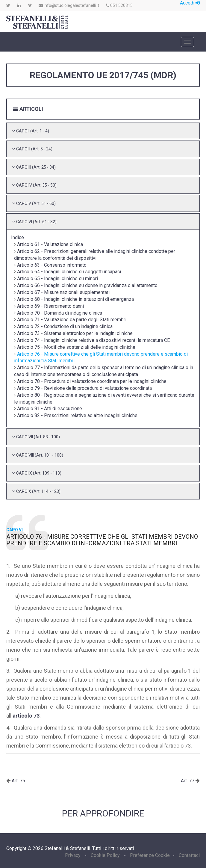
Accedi (190, 3)
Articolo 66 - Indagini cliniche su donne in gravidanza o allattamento (87, 285)
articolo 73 (26, 716)
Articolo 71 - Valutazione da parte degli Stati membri (72, 320)
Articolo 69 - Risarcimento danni (50, 306)
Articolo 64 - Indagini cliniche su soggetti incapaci (69, 272)
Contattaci (189, 855)
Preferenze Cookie (150, 855)
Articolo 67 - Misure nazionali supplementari (63, 292)
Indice (18, 237)
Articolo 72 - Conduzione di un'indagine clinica (65, 326)
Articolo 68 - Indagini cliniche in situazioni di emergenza (75, 299)
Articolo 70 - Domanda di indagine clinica (60, 313)
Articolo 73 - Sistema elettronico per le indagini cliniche (75, 333)
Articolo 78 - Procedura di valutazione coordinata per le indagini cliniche (92, 381)
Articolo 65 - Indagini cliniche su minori (57, 278)
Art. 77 (188, 781)
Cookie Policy (105, 855)
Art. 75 (18, 781)
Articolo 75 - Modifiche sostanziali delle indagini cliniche (76, 347)
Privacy (73, 855)
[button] (33, 131)
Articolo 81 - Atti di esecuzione (50, 409)
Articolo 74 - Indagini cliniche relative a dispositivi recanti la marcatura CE (93, 340)
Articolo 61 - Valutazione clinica (50, 244)
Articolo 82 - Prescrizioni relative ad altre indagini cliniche (77, 415)
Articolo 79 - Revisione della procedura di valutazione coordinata (84, 388)
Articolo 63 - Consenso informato (52, 265)
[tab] (103, 131)
